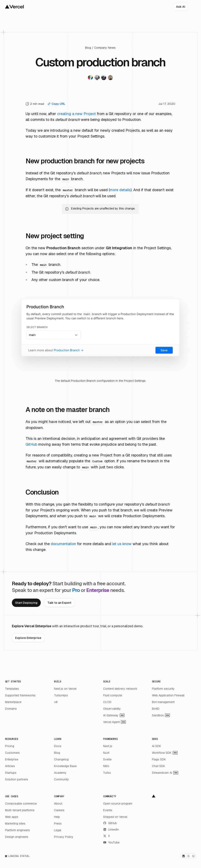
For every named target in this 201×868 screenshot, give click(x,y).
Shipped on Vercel (115, 817)
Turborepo (61, 695)
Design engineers (17, 837)
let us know (122, 544)
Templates (12, 689)
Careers (59, 810)
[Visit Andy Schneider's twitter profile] (104, 78)
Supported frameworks (20, 695)
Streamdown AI (165, 773)
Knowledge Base (65, 766)
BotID (156, 709)
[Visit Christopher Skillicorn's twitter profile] (97, 78)
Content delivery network (120, 689)
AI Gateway (114, 715)
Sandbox (161, 715)
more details (120, 190)
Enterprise (12, 759)
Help (57, 817)
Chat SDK (158, 766)
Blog (88, 48)
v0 (56, 702)
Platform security (163, 689)
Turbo (107, 773)
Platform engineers (17, 830)
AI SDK (157, 746)
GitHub (31, 444)
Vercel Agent (114, 722)
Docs (58, 746)
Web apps (12, 817)
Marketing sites (15, 823)
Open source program (118, 804)
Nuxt (106, 753)
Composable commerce (21, 804)
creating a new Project (76, 114)
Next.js (108, 746)
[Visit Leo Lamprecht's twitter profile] (110, 78)
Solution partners (17, 779)
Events (108, 810)
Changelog (61, 759)
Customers (12, 753)
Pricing (10, 746)
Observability (112, 709)
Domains (11, 709)
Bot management (163, 702)
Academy (60, 773)
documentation (63, 544)
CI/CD (107, 702)
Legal (58, 830)
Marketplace (13, 702)
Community (62, 779)
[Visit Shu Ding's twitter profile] (90, 78)
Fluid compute (113, 695)
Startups (11, 773)
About (58, 804)
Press (58, 823)
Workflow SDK (165, 753)
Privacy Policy (64, 837)
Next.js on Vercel (65, 689)
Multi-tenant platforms (20, 810)
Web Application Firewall (168, 695)
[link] (26, 603)
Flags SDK (159, 759)
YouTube (111, 842)
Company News (105, 48)
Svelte (107, 759)
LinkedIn (111, 830)
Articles (10, 766)
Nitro (106, 766)
